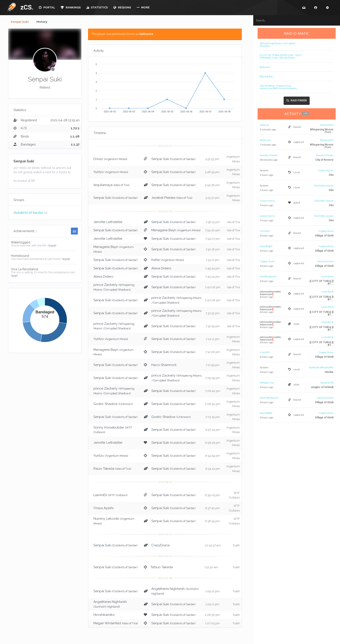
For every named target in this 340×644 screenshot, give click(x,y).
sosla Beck (328, 276)
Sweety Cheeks (269, 155)
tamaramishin (326, 261)
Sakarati (265, 125)
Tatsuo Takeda (162, 567)
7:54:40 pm (213, 231)
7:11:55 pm (213, 365)
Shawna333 (327, 125)
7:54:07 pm (213, 239)
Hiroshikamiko (104, 615)
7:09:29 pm (213, 378)
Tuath (236, 546)
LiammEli (100, 495)
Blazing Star (267, 76)
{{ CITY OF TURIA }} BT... (322, 282)
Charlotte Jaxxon (324, 185)
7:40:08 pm (213, 288)
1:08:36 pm (212, 615)
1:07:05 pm (212, 624)
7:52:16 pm (213, 250)
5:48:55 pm (212, 172)
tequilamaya (103, 185)
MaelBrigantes (269, 276)
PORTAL (47, 7)
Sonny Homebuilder (109, 428)
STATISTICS (97, 7)
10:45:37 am (213, 546)
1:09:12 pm (212, 592)
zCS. (26, 7)
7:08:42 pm (213, 391)
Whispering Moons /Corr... (322, 131)
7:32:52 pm (213, 314)
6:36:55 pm (212, 522)
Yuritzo (99, 172)
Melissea (266, 140)
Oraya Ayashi (103, 508)
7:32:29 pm (213, 326)
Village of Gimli (325, 236)
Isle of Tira (233, 222)
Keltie (156, 260)
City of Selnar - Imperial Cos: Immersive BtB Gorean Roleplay (279, 87)
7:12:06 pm (213, 352)
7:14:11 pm (213, 339)
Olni (332, 175)
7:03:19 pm (213, 417)
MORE (143, 7)
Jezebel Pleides (163, 198)
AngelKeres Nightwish (168, 589)
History (44, 22)
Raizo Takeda (104, 469)
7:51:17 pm (213, 260)
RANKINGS (71, 7)
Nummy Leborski (106, 519)
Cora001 (265, 231)
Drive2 (98, 159)
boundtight (266, 246)
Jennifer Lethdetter (108, 222)
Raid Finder (297, 100)
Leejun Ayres (326, 170)
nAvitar (329, 372)
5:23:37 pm (212, 198)
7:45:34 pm (213, 277)
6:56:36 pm (213, 443)
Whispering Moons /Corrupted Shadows (278, 44)
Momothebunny (270, 398)
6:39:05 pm (212, 496)
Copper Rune (326, 231)
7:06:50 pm (213, 404)
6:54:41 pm (213, 469)
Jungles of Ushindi (322, 387)
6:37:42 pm (212, 509)
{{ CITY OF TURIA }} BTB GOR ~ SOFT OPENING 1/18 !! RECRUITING (281, 56)
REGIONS (122, 7)
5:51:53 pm (212, 159)
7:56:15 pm (213, 222)
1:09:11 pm (212, 605)
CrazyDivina (160, 545)
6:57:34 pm (213, 430)
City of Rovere (325, 160)
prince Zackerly (105, 285)
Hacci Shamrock (164, 365)
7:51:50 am (211, 567)
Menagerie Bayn (164, 231)
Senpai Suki (20, 22)
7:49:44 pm (213, 269)
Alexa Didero (161, 269)
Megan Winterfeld (107, 623)
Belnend (265, 67)
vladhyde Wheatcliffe (322, 367)
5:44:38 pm (212, 185)
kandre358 (328, 383)
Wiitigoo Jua (267, 383)
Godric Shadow (105, 404)
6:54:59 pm (213, 456)
